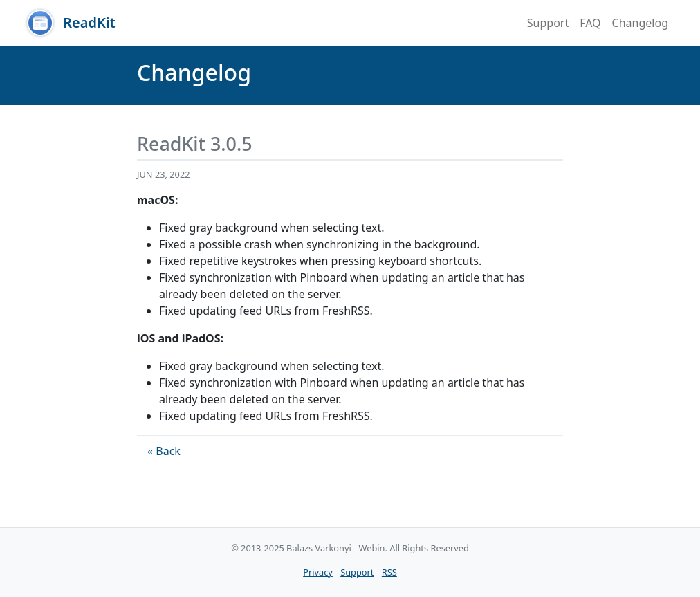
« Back (164, 451)
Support (548, 23)
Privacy (318, 572)
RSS (389, 572)
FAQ (590, 23)
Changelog (640, 23)
